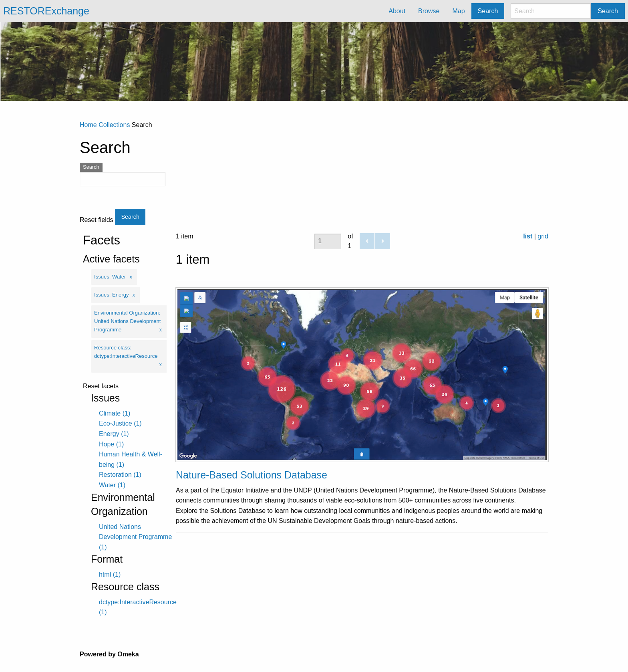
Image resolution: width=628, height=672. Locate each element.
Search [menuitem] (488, 11)
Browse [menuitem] (429, 11)
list (528, 236)
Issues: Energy (112, 295)
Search (608, 11)
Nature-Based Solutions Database (252, 475)
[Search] (551, 11)
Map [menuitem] (458, 11)
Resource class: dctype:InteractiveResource (126, 352)
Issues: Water (110, 277)
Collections (114, 125)
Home (88, 125)
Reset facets (101, 386)
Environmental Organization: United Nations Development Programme (127, 321)
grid (543, 236)
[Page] (328, 241)
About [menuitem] (397, 11)
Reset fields (97, 220)
